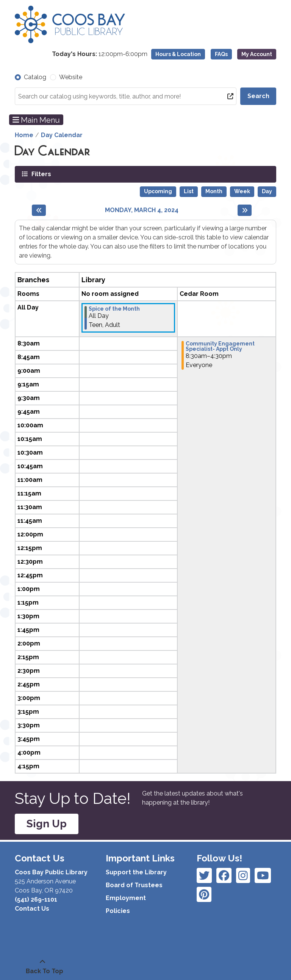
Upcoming (158, 191)
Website (71, 77)
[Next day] (245, 210)
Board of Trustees (134, 885)
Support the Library (136, 872)
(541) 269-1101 (36, 900)
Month (214, 191)
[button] (100, 54)
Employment (126, 898)
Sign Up (47, 824)
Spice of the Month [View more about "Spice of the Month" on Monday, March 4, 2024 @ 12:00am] (114, 309)
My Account (257, 54)
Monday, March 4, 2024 (142, 210)
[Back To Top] (42, 967)
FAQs (221, 54)
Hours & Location (178, 54)
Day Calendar (62, 135)
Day (267, 191)
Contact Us (32, 909)
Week (242, 191)
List (189, 191)
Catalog (35, 77)
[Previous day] (39, 210)
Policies (118, 911)
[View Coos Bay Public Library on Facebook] (204, 875)
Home (24, 135)
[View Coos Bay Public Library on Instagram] (224, 875)
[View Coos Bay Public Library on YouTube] (204, 894)
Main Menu (36, 120)
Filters (41, 174)
